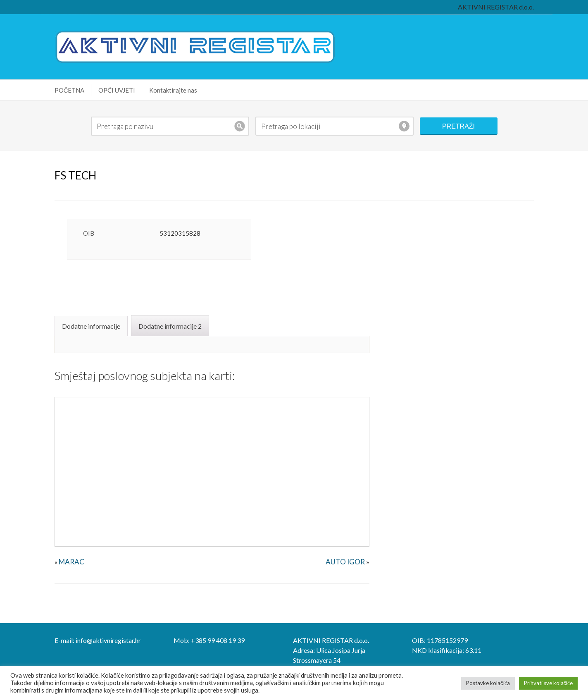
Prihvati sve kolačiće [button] (549, 683)
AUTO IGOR (345, 562)
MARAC (71, 562)
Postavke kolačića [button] (488, 683)
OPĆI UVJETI (117, 90)
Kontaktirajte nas (173, 90)
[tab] (92, 325)
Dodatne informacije (91, 326)
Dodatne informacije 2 (170, 326)
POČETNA (70, 90)
